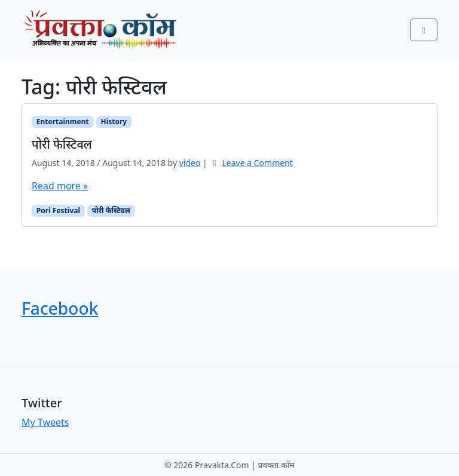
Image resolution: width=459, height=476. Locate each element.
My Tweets (45, 422)
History (114, 122)
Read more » (60, 186)
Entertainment (63, 122)
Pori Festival (58, 211)
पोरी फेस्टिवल (111, 211)
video (190, 163)
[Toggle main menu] (424, 30)
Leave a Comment (258, 163)
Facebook (60, 308)
